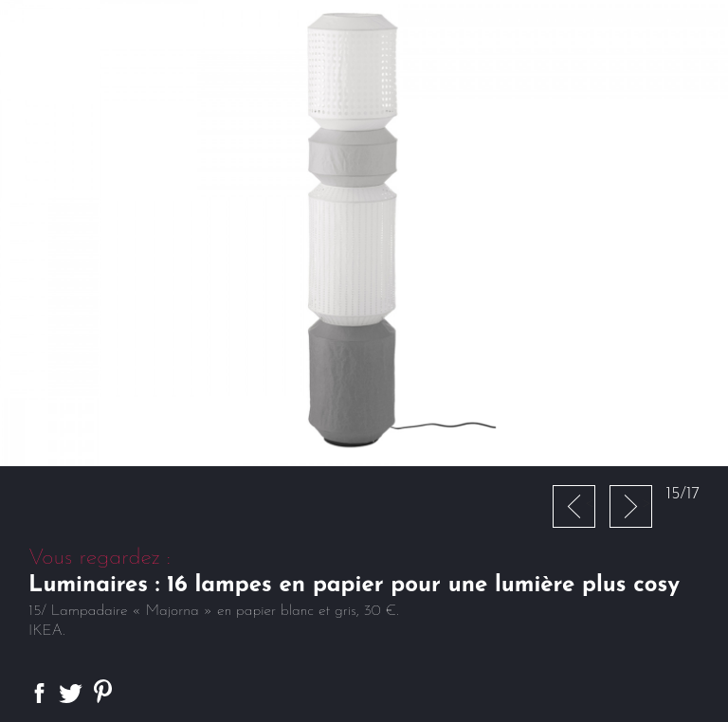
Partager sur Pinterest (103, 691)
